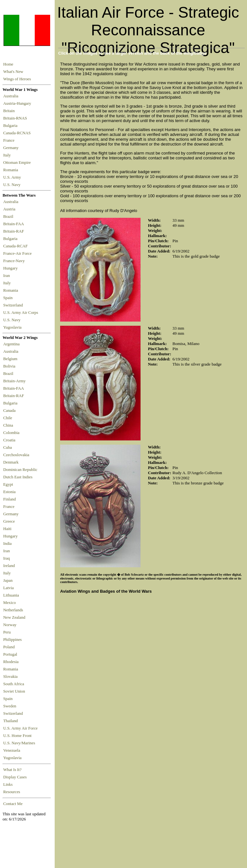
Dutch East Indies (18, 477)
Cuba (8, 447)
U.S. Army (13, 177)
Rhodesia (11, 662)
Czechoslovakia (16, 455)
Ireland (9, 566)
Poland (9, 647)
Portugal (10, 654)
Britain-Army (14, 381)
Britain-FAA (14, 224)
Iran (8, 276)
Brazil (9, 217)
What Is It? (12, 770)
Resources (12, 792)
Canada (9, 411)
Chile (8, 418)
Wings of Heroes (17, 79)
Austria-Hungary (18, 103)
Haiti (7, 529)
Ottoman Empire (18, 163)
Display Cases (15, 777)
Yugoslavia (13, 327)
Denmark (11, 462)
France (10, 140)
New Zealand (14, 617)
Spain (8, 298)
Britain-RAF (15, 231)
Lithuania (11, 595)
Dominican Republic (20, 470)
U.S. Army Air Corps (21, 313)
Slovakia (10, 677)
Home (8, 64)
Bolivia (9, 366)
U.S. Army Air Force (20, 728)
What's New (13, 72)
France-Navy (15, 261)
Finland (9, 499)
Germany (12, 148)
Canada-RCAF (16, 246)
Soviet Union (14, 691)
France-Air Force (18, 253)
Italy (8, 155)
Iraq (7, 558)
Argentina (11, 344)
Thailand (10, 721)
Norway (10, 625)
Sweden (10, 706)
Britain (10, 111)
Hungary (11, 268)
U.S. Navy (12, 185)
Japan (8, 580)
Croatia (9, 440)
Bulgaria (11, 126)
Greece (9, 521)
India (7, 544)
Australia (12, 96)
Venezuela (12, 750)
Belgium (10, 359)
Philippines (13, 640)
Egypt (8, 484)
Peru (7, 632)
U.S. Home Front (17, 736)
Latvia (9, 588)
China (8, 425)
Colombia (11, 433)
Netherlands (13, 610)
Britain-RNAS (16, 118)
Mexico (9, 603)
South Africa (14, 684)
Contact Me (13, 804)
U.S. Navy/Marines (19, 743)
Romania (12, 170)
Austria (10, 209)
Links (8, 784)
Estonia (9, 492)
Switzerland (14, 305)
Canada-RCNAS (18, 133)
